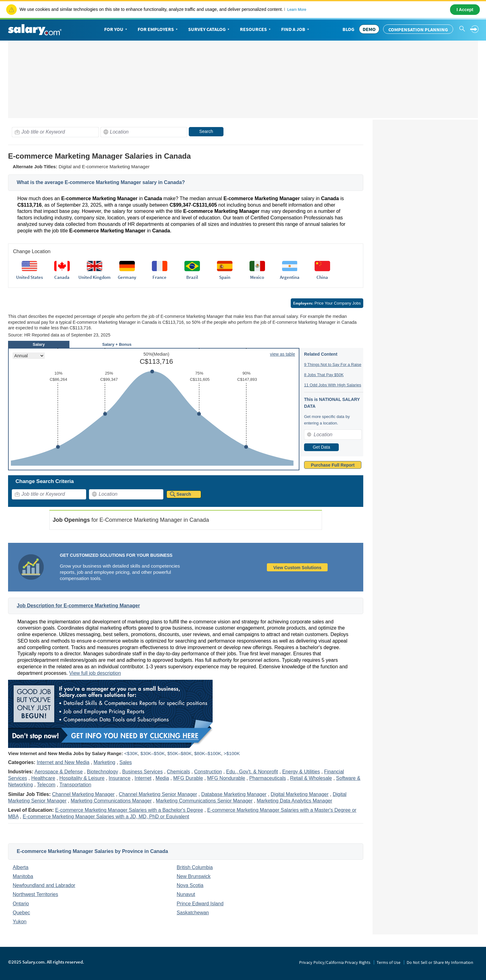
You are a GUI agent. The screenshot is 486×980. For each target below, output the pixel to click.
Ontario (21, 904)
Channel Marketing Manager (83, 794)
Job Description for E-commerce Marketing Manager (78, 606)
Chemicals (178, 772)
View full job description (95, 673)
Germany (127, 277)
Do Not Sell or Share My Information (440, 962)
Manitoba (23, 876)
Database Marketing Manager (234, 794)
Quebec (21, 913)
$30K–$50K (152, 753)
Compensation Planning (418, 29)
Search (206, 131)
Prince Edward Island (200, 904)
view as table (283, 354)
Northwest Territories (35, 894)
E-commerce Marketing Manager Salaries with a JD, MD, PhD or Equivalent (106, 817)
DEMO (369, 29)
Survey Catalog (209, 29)
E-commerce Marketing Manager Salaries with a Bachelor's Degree (129, 810)
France (159, 277)
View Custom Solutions (297, 568)
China (322, 277)
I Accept (465, 10)
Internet (143, 778)
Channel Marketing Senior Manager (158, 794)
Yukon (20, 922)
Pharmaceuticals (267, 778)
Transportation (75, 785)
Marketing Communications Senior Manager (204, 801)
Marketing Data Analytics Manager (294, 801)
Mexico (257, 277)
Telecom (46, 785)
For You (116, 29)
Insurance (120, 778)
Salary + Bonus (117, 344)
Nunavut (186, 894)
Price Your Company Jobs (327, 303)
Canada (62, 277)
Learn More (297, 10)
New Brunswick (194, 876)
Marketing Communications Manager (111, 801)
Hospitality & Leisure (82, 778)
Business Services (142, 772)
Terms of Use (389, 962)
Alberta (21, 867)
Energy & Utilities (301, 772)
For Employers (158, 29)
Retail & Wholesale (311, 778)
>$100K (232, 753)
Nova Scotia (190, 885)
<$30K (131, 753)
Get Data (321, 447)
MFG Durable (188, 778)
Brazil (192, 277)
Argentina (290, 277)
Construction (208, 772)
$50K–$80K (179, 753)
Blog (348, 29)
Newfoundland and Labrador (44, 885)
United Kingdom (95, 277)
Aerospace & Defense (59, 772)
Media (162, 778)
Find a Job (296, 29)
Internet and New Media (63, 762)
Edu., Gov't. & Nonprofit (252, 772)
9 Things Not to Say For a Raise (333, 365)
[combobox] (55, 132)
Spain (225, 277)
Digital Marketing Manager (300, 794)
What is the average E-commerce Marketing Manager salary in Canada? (101, 182)
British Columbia (195, 867)
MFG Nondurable (226, 778)
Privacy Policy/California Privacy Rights (335, 962)
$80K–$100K (208, 753)
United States (29, 277)
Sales (126, 762)
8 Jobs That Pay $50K (324, 375)
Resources (256, 29)
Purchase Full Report (333, 465)
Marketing (104, 762)
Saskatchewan (193, 913)
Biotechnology (102, 772)
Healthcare (43, 778)
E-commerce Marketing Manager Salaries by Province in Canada (92, 851)
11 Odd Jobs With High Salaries (333, 385)
